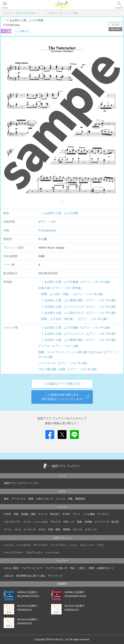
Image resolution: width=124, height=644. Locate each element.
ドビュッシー (87, 545)
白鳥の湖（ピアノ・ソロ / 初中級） (61, 288)
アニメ (76, 514)
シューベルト (53, 552)
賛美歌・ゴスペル (73, 529)
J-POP (7, 514)
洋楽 (16, 514)
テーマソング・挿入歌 (107, 522)
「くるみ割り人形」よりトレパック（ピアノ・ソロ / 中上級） (78, 307)
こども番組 (89, 514)
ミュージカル (41, 522)
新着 (31, 499)
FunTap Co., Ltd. (60, 639)
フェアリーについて (32, 568)
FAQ (72, 568)
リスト (101, 545)
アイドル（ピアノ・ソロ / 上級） (60, 346)
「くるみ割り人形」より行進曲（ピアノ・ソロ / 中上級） (75, 282)
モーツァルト (41, 545)
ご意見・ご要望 (86, 568)
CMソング (69, 522)
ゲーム (8, 529)
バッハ (74, 545)
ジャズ (27, 522)
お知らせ (9, 576)
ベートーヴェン (59, 545)
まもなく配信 (11, 568)
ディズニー (103, 514)
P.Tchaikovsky (47, 230)
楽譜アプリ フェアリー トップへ (22, 483)
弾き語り (55, 514)
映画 (79, 522)
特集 (70, 499)
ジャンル (60, 499)
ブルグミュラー (34, 552)
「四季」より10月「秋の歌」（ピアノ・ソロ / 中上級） (74, 319)
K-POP (66, 514)
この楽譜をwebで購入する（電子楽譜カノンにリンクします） (62, 397)
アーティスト (19, 499)
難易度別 (80, 499)
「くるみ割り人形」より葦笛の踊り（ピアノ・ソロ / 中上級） (78, 300)
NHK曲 (88, 522)
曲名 (6, 499)
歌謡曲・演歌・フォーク (34, 514)
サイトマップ (55, 576)
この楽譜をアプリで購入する (62, 384)
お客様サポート (105, 568)
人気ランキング (44, 499)
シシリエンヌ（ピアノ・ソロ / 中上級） (64, 363)
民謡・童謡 (54, 529)
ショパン (9, 545)
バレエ (17, 529)
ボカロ (42, 529)
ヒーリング (30, 529)
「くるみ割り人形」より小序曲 (58, 213)
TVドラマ (56, 522)
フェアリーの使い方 (56, 568)
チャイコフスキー (26, 13)
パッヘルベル (23, 545)
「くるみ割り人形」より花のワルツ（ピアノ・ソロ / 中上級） (78, 313)
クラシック (91, 529)
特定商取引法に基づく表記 (31, 576)
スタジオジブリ (12, 522)
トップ (7, 13)
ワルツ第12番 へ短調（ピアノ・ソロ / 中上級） (69, 369)
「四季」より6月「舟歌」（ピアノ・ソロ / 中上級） (72, 294)
